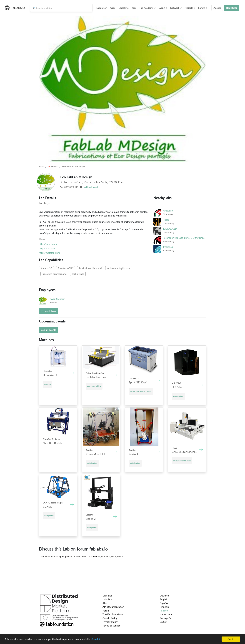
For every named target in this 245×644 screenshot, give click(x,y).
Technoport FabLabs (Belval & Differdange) (184, 238)
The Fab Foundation (113, 614)
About (106, 603)
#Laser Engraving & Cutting (141, 391)
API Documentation (113, 607)
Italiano (164, 610)
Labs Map (108, 599)
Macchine (124, 8)
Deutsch (164, 595)
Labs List (107, 595)
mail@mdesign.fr (91, 187)
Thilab (166, 220)
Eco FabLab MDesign (73, 166)
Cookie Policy (110, 618)
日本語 (163, 622)
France (53, 166)
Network (176, 8)
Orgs (113, 8)
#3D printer (49, 516)
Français (164, 607)
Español (164, 603)
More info (96, 639)
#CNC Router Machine (182, 461)
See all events (49, 330)
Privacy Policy (110, 622)
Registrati (232, 8)
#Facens (47, 384)
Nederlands (166, 614)
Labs (42, 166)
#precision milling (94, 386)
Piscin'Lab (168, 247)
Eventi (163, 8)
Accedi (217, 8)
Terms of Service (111, 625)
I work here (49, 311)
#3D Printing (178, 396)
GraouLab (168, 211)
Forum (203, 8)
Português (165, 618)
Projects (190, 8)
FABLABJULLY (170, 229)
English (164, 599)
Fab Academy (147, 8)
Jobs (134, 8)
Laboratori (102, 8)
